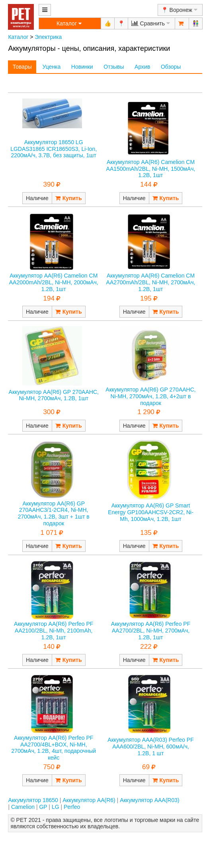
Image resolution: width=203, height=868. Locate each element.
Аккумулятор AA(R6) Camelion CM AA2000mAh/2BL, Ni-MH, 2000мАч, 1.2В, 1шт (54, 282)
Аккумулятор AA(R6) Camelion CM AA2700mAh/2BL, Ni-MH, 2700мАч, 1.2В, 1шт (151, 282)
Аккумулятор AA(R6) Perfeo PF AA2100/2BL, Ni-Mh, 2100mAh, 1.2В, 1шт (54, 631)
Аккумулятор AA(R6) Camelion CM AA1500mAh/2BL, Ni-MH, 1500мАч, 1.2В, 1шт (151, 169)
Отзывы (114, 67)
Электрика (48, 37)
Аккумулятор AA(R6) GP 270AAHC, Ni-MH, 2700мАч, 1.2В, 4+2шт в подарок (150, 396)
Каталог (18, 37)
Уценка (51, 67)
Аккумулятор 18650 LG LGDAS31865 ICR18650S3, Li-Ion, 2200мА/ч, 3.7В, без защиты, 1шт (54, 149)
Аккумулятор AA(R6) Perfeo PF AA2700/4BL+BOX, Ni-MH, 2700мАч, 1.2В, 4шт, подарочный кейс (54, 748)
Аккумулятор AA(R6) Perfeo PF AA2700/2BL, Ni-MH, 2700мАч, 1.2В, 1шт (151, 631)
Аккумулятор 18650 (33, 800)
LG (56, 807)
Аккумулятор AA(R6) (89, 800)
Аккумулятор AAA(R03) (150, 800)
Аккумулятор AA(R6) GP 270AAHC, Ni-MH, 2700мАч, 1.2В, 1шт (54, 395)
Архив (142, 67)
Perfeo (72, 807)
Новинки (82, 67)
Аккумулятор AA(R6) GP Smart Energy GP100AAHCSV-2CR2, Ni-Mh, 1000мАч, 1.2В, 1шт (151, 512)
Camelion (23, 807)
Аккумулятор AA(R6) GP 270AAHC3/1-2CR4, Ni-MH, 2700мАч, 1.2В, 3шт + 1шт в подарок (54, 513)
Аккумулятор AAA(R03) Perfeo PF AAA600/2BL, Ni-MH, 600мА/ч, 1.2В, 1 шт (150, 746)
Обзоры (171, 67)
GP (43, 807)
